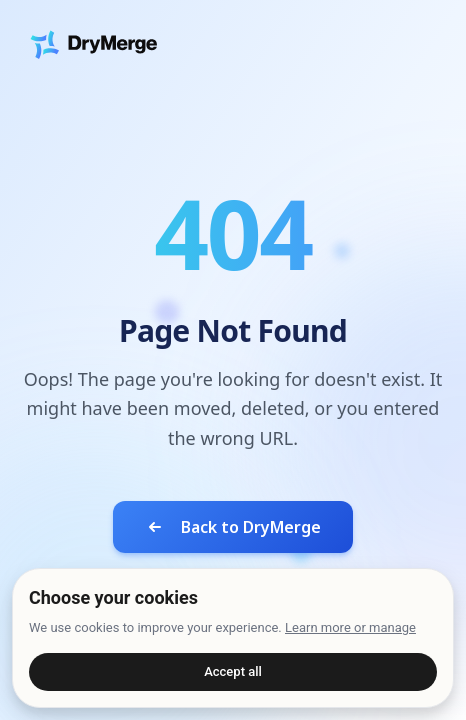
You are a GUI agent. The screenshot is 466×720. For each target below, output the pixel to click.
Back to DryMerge (233, 527)
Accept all (233, 671)
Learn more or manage (350, 627)
